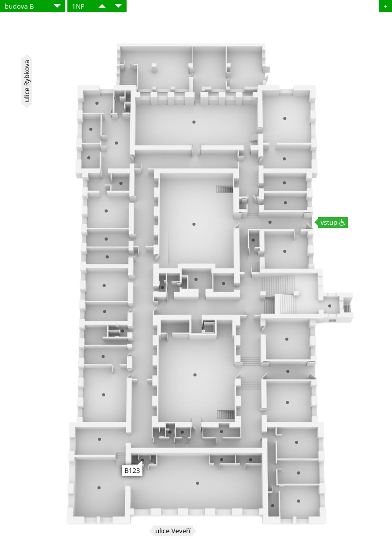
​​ (102, 6)
